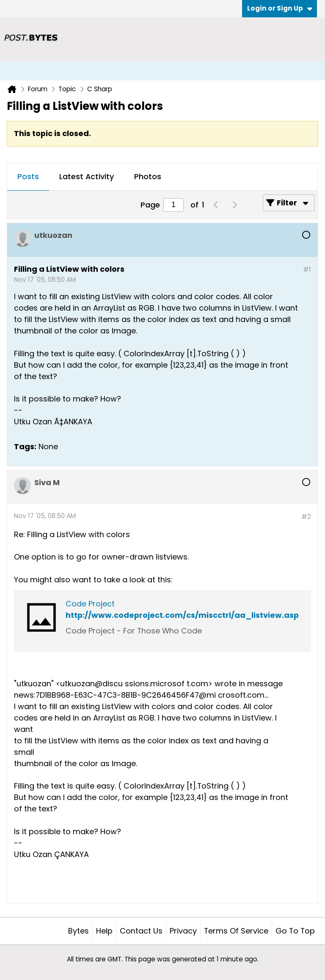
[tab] (28, 177)
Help (104, 931)
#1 (307, 269)
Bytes (78, 931)
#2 (306, 517)
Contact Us (141, 931)
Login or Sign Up (280, 8)
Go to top (295, 931)
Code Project (90, 604)
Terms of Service (236, 931)
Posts (28, 176)
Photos (148, 176)
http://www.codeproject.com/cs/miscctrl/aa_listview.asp (182, 615)
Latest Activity (87, 176)
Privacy (183, 931)
